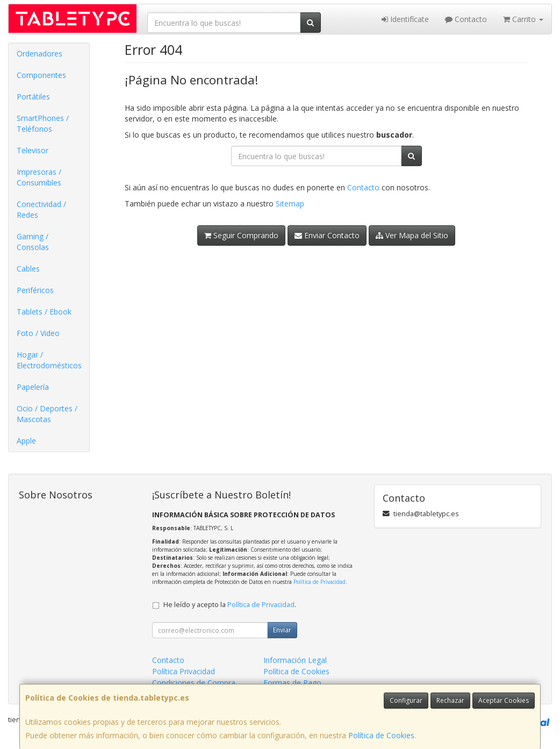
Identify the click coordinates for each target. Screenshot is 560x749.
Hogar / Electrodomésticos (49, 360)
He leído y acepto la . (230, 605)
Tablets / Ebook (44, 312)
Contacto (466, 19)
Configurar (406, 700)
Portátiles (33, 97)
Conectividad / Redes (41, 209)
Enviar (282, 630)
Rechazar (450, 700)
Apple (26, 441)
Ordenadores (40, 53)
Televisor (33, 150)
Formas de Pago (292, 683)
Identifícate (405, 19)
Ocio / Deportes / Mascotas (47, 414)
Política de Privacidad (320, 582)
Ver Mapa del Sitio (412, 235)
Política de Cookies (381, 735)
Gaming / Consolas (33, 242)
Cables (28, 269)
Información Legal (295, 660)
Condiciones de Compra (194, 683)
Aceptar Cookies (504, 700)
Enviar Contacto (327, 235)
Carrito (523, 19)
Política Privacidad (184, 671)
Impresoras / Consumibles (39, 177)
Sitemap (290, 204)
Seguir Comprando (241, 235)
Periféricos (35, 290)
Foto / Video (38, 333)
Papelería (33, 387)
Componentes (41, 75)
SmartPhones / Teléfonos (43, 123)
